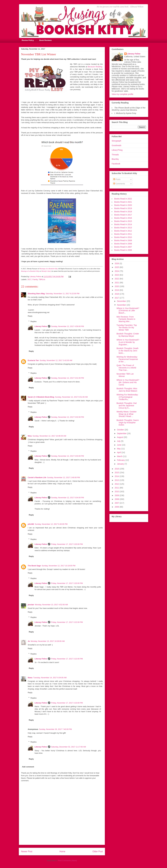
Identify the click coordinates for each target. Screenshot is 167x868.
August (120, 437)
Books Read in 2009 (123, 240)
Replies (34, 321)
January (121, 464)
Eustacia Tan (33, 360)
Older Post (98, 851)
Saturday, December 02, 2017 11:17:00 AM (69, 747)
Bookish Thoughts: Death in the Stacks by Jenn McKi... (127, 351)
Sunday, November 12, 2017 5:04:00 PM (68, 498)
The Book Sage (34, 566)
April (119, 452)
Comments (119, 184)
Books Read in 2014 (123, 224)
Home (62, 851)
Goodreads (116, 145)
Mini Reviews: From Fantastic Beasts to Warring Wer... (126, 319)
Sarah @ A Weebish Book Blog (41, 397)
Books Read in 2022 (123, 199)
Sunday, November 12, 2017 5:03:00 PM (68, 456)
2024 (117, 271)
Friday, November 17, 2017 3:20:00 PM (67, 544)
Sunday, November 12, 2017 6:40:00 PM (51, 524)
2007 (117, 503)
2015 (117, 473)
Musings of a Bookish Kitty (49, 269)
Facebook (116, 164)
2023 (117, 275)
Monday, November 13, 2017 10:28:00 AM (48, 641)
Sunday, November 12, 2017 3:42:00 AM (56, 360)
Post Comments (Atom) (67, 861)
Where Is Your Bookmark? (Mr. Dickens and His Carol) (128, 382)
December (122, 301)
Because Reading (95, 67)
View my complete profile (122, 94)
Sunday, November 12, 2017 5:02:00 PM (68, 417)
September (122, 433)
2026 (117, 263)
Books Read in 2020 (123, 205)
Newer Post (27, 851)
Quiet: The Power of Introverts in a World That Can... (126, 368)
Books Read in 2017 (123, 215)
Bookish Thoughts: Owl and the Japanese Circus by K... (127, 406)
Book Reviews (45, 40)
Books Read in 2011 (123, 234)
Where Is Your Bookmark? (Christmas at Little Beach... (128, 311)
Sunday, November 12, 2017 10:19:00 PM (59, 566)
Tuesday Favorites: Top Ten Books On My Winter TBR (127, 328)
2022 (117, 279)
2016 (117, 469)
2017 (29, 279)
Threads (115, 155)
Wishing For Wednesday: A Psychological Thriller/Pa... (127, 397)
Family (35, 279)
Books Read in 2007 (123, 247)
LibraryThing (117, 150)
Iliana (30, 678)
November (122, 305)
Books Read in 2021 (123, 202)
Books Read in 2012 (123, 231)
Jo (29, 641)
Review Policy (28, 40)
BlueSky (115, 159)
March (120, 456)
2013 (117, 480)
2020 (117, 286)
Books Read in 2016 (123, 218)
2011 (117, 488)
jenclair (31, 605)
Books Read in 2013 (123, 228)
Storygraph (116, 141)
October (121, 430)
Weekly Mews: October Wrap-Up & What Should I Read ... (127, 414)
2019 (117, 290)
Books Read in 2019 (123, 208)
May (119, 449)
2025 (117, 267)
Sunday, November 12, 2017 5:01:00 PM (68, 378)
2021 (117, 283)
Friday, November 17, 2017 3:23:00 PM (67, 703)
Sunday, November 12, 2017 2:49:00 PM (63, 477)
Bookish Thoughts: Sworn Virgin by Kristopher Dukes (128, 423)
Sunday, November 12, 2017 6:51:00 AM (71, 397)
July (119, 441)
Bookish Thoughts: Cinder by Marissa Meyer (128, 335)
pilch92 (31, 524)
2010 (117, 491)
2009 (117, 495)
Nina (30, 436)
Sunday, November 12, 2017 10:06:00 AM (49, 436)
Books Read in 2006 (123, 250)
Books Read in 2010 (123, 237)
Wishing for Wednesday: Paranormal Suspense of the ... (127, 359)
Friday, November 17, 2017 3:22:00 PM (67, 622)
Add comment (28, 767)
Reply (30, 316)
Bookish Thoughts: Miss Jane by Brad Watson (127, 390)
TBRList (42, 279)
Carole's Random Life (37, 477)
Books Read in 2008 (123, 244)
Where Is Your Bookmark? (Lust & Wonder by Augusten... (128, 342)
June (119, 445)
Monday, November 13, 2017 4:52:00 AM (51, 605)
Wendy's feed (46, 271)
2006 (117, 507)
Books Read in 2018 (123, 212)
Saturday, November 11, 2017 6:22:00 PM (63, 294)
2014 (117, 476)
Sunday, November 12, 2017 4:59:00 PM (68, 326)
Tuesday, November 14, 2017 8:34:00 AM (50, 678)
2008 (117, 499)
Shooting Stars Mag (36, 294)
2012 (117, 484)
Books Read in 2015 (123, 221)
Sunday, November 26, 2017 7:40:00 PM (55, 729)
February (121, 460)
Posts (117, 179)
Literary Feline (41, 326)
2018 (117, 294)
